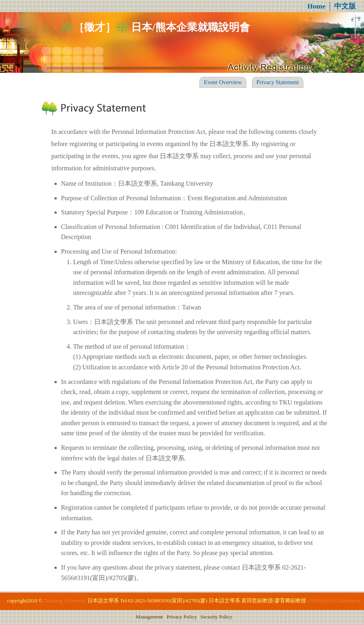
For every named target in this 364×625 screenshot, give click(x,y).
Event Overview (223, 82)
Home (316, 6)
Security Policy (217, 617)
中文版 (345, 6)
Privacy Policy (182, 617)
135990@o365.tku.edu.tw (334, 601)
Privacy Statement (278, 82)
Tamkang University (65, 601)
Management (149, 617)
